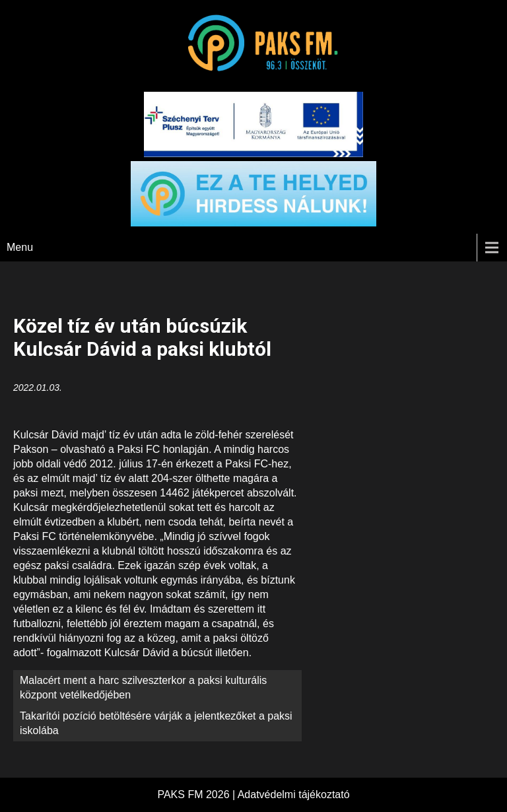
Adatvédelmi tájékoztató (294, 795)
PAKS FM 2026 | (197, 795)
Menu (20, 247)
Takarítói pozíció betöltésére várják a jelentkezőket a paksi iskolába (156, 723)
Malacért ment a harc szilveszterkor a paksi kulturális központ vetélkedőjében (143, 688)
